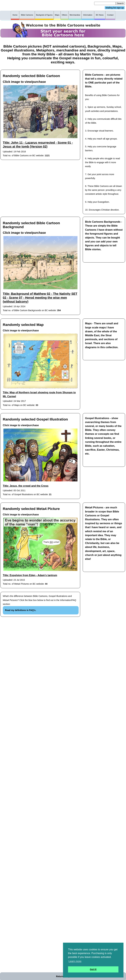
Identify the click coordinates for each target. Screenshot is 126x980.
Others (64, 15)
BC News (100, 15)
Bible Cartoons (27, 15)
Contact (110, 15)
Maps (57, 15)
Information (88, 15)
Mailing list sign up (115, 8)
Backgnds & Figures (44, 15)
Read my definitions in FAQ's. (21, 610)
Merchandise (75, 15)
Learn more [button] (75, 961)
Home (15, 15)
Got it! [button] (93, 969)
